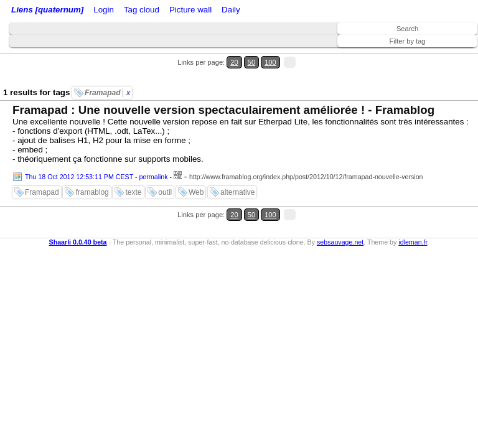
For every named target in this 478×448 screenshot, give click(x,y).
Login (104, 10)
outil (165, 192)
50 (251, 62)
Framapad (107, 93)
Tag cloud (142, 10)
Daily (231, 10)
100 (270, 62)
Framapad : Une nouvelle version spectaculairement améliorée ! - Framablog (223, 110)
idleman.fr (413, 242)
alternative (237, 192)
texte (133, 192)
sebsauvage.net (340, 242)
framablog (92, 192)
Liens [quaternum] (47, 10)
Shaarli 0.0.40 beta (78, 242)
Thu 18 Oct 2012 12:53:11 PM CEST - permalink (96, 177)
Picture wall (190, 10)
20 (234, 62)
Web (196, 192)
